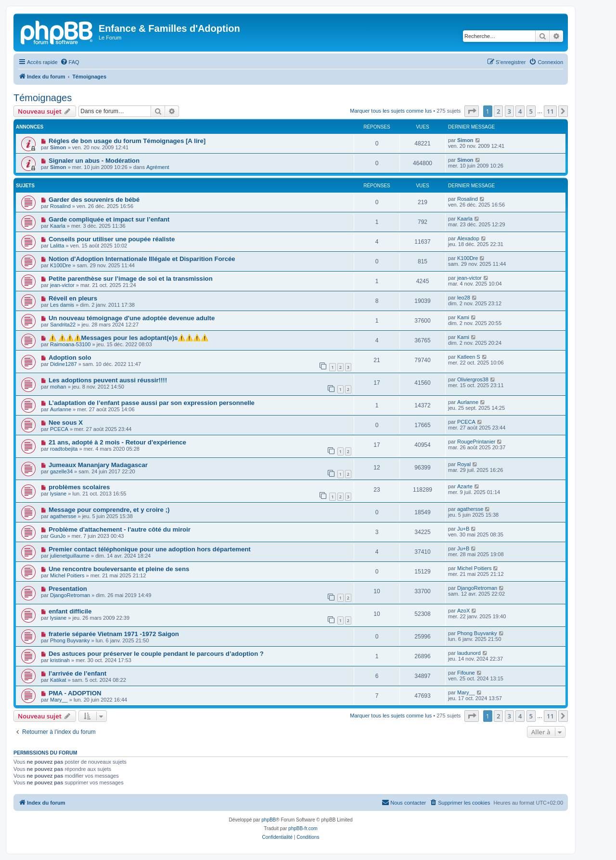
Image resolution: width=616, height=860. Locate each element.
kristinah (60, 660)
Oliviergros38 (473, 379)
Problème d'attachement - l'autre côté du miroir (120, 529)
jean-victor (62, 285)
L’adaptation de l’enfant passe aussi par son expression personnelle (152, 403)
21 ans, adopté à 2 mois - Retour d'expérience (117, 442)
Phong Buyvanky (70, 640)
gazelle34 (61, 471)
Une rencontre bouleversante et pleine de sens (119, 569)
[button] (472, 111)
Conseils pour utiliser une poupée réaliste (112, 239)
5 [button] (531, 111)
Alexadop (468, 238)
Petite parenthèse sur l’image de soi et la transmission (131, 279)
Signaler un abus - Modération (94, 161)
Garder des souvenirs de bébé (94, 200)
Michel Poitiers (67, 575)
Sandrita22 (63, 325)
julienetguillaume (70, 556)
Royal (464, 464)
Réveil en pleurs (73, 298)
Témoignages (43, 98)
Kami (463, 317)
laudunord (469, 653)
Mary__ (59, 700)
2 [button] (498, 111)
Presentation (68, 589)
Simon (58, 147)
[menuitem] (70, 62)
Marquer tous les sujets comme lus (391, 111)
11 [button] (550, 111)
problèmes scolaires (79, 487)
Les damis (62, 305)
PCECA (59, 429)
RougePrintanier (476, 442)
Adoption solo (70, 358)
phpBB (269, 820)
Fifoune (466, 673)
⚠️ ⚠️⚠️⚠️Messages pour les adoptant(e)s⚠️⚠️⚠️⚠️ (128, 338)
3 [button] (509, 111)
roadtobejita (64, 449)
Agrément (158, 167)
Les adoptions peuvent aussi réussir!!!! (108, 380)
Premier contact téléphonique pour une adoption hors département (150, 549)
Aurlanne (61, 409)
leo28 (464, 298)
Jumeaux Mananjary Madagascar (98, 465)
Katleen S (469, 357)
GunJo (58, 536)
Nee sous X (66, 423)
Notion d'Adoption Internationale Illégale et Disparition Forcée (142, 259)
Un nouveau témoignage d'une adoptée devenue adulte (132, 318)
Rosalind (60, 206)
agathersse (63, 516)
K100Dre (60, 265)
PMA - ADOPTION (75, 693)
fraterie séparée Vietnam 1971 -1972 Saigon (114, 634)
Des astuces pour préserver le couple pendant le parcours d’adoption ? (156, 654)
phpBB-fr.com (303, 828)
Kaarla (58, 226)
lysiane (58, 494)
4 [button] (520, 111)
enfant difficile (70, 611)
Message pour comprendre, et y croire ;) (109, 510)
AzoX (463, 611)
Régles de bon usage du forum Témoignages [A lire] (127, 141)
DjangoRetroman (70, 595)
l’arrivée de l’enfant (77, 673)
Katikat (58, 680)
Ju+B (463, 529)
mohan (58, 387)
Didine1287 (64, 364)
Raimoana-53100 (70, 344)
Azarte (465, 486)
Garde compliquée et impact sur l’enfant (109, 219)
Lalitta (57, 246)
